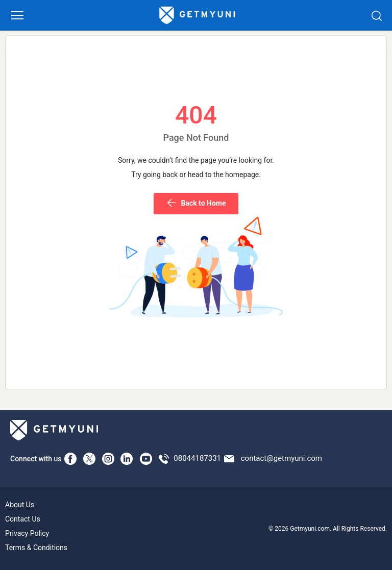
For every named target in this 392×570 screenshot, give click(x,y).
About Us (20, 505)
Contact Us (23, 519)
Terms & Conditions (36, 548)
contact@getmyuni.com (281, 458)
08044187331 (197, 458)
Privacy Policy (27, 533)
